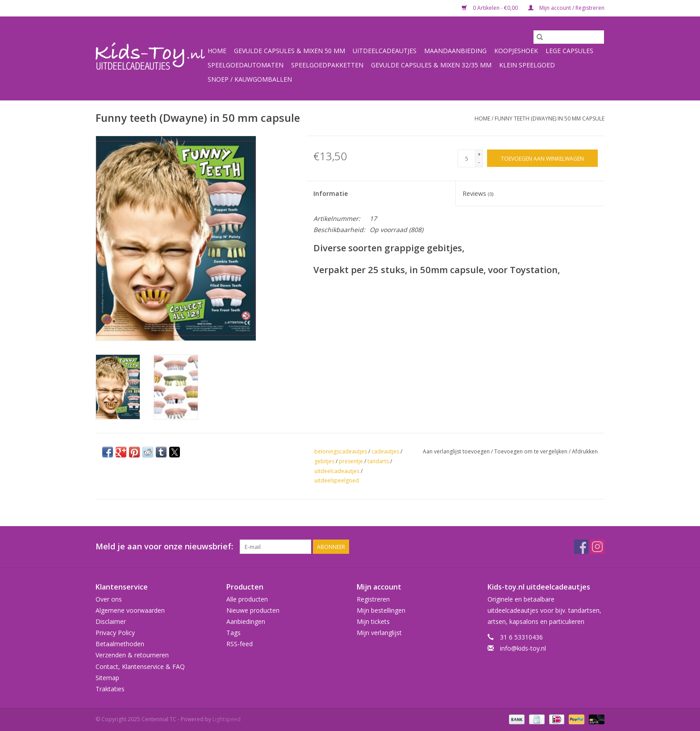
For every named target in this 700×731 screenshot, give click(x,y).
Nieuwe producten (253, 610)
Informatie (331, 193)
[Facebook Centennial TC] (581, 547)
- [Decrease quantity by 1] (479, 162)
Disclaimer (111, 621)
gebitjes (324, 461)
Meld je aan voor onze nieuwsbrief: (164, 546)
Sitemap (107, 678)
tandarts (378, 461)
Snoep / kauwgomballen (250, 79)
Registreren (373, 599)
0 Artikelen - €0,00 (490, 8)
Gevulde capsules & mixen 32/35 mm (431, 65)
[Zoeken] (569, 37)
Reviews (478, 193)
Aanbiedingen (246, 621)
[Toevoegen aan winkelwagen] (542, 158)
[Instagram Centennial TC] (597, 547)
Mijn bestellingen (381, 610)
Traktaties (110, 689)
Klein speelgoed (527, 65)
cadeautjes (385, 451)
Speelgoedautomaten (246, 65)
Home (217, 51)
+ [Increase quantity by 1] (479, 154)
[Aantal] (467, 158)
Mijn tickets (373, 621)
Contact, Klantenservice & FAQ (140, 667)
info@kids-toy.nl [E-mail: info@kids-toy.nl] (523, 648)
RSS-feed (240, 644)
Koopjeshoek (516, 51)
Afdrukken (585, 451)
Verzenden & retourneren (132, 655)
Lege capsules (569, 51)
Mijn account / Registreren (566, 8)
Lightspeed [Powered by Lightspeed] (227, 719)
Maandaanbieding (455, 51)
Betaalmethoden (120, 644)
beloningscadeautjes (341, 451)
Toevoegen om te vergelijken (531, 451)
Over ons (109, 599)
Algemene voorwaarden (130, 610)
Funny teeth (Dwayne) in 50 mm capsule (550, 118)
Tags (233, 633)
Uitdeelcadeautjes (385, 51)
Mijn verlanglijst (379, 633)
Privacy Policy (115, 633)
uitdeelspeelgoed (337, 480)
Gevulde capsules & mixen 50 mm (290, 51)
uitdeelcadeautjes (337, 471)
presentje (351, 461)
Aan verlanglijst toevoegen (457, 451)
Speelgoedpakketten (327, 65)
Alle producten (247, 599)
